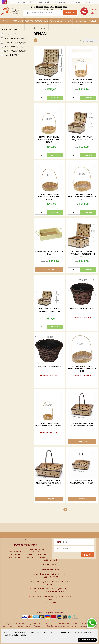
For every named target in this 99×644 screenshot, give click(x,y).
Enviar (88, 555)
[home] (10, 11)
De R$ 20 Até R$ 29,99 (15, 42)
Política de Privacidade (17, 635)
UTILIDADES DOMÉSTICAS (81, 24)
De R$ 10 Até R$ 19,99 (15, 38)
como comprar (15, 552)
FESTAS (59, 21)
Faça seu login (61, 2)
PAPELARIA (68, 21)
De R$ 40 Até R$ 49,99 (15, 51)
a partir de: (44, 262)
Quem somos (50, 564)
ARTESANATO (9, 21)
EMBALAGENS (42, 21)
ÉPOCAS (52, 21)
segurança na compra (37, 554)
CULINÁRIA (20, 21)
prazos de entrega (15, 557)
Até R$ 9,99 (10, 34)
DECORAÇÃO (30, 21)
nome (58, 542)
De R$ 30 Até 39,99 (13, 47)
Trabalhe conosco (50, 570)
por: (44, 90)
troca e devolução (15, 554)
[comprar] (49, 98)
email (58, 549)
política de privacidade (37, 557)
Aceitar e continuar (87, 640)
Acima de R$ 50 (12, 55)
